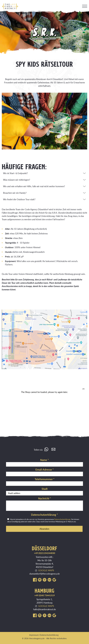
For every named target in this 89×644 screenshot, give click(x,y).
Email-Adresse (45, 470)
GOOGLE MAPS (46, 570)
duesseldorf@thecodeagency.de (45, 574)
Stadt (45, 489)
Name (44, 460)
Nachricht (45, 498)
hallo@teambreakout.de (45, 609)
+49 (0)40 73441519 (45, 595)
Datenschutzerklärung (44, 515)
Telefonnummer (45, 479)
